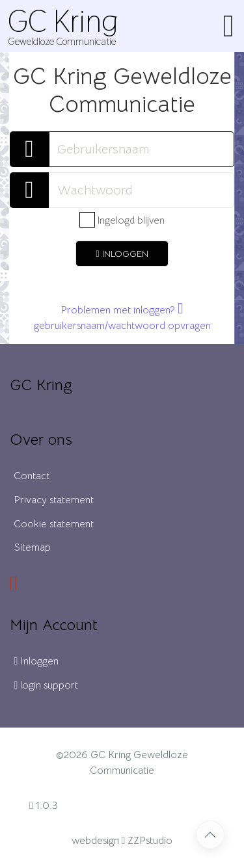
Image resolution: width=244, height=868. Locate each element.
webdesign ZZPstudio (122, 841)
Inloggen (36, 661)
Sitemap (32, 547)
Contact (32, 476)
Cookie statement (54, 524)
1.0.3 (44, 806)
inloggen (122, 254)
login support (46, 685)
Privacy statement (54, 500)
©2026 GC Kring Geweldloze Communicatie (122, 763)
